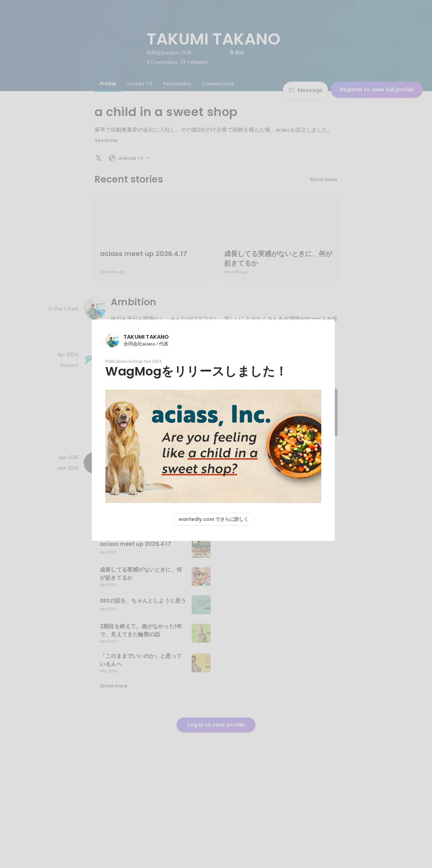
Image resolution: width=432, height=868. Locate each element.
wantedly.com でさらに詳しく (213, 519)
